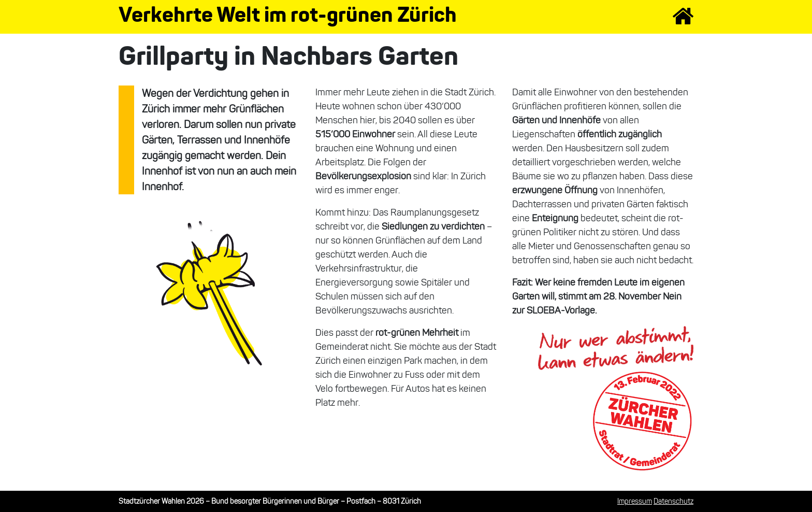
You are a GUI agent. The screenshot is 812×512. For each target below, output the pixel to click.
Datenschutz (673, 501)
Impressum (635, 501)
